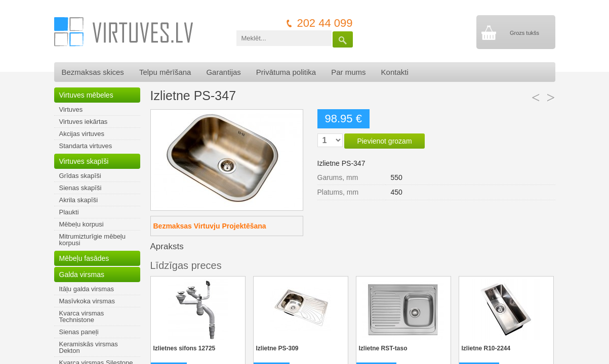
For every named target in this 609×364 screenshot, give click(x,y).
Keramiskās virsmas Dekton (89, 347)
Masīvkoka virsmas (87, 301)
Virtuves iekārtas (84, 122)
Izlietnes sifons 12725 (185, 348)
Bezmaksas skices (93, 72)
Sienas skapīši (80, 188)
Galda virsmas (82, 275)
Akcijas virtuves (82, 134)
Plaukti (69, 212)
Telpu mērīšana (165, 72)
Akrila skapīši (79, 200)
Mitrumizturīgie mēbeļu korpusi (93, 240)
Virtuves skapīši (84, 161)
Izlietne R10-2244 (486, 348)
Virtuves (71, 109)
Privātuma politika (286, 72)
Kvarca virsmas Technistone (82, 316)
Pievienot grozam (384, 141)
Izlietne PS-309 (277, 348)
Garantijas (223, 72)
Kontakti (395, 72)
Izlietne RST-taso (383, 348)
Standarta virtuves (86, 146)
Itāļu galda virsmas (87, 289)
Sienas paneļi (79, 332)
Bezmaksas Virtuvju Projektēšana (210, 226)
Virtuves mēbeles (86, 95)
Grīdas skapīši (80, 176)
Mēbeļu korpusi (82, 224)
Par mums (348, 72)
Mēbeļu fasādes (84, 258)
